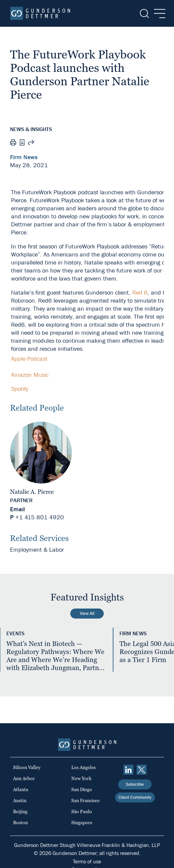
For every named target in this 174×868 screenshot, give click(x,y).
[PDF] (22, 143)
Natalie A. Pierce (32, 492)
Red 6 (140, 293)
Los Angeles (83, 767)
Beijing (20, 811)
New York (81, 778)
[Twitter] (142, 770)
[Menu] (158, 14)
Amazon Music (30, 375)
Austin (20, 800)
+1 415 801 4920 (40, 517)
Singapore (82, 823)
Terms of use (87, 861)
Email (17, 509)
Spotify (20, 389)
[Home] (40, 13)
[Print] (13, 143)
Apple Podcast (29, 359)
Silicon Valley (27, 767)
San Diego (82, 789)
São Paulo (82, 811)
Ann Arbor (24, 778)
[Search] (144, 14)
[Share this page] (31, 143)
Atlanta (21, 789)
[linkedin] (128, 770)
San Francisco (85, 800)
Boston (20, 823)
